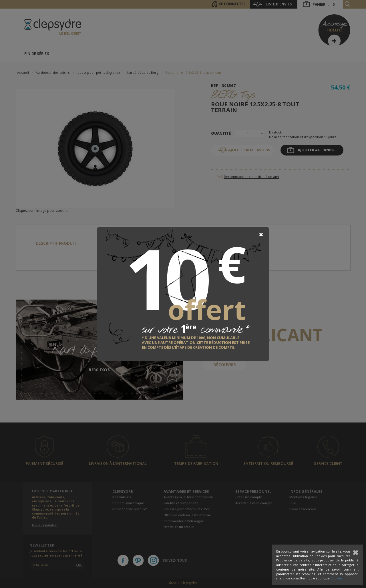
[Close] (261, 235)
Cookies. (337, 578)
